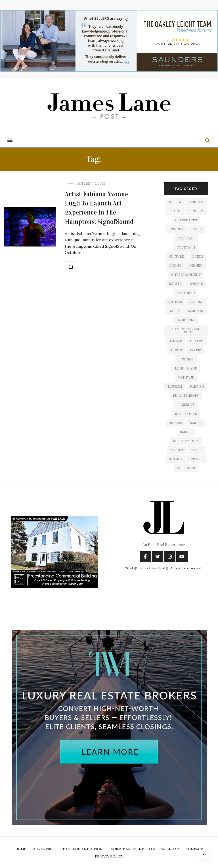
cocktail (186, 238)
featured (186, 293)
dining (175, 266)
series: (196, 423)
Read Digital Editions (82, 849)
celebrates (186, 220)
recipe (176, 423)
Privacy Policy (109, 856)
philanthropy (186, 396)
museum (175, 387)
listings (186, 359)
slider (186, 432)
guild (173, 311)
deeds (198, 256)
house (195, 350)
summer (175, 459)
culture (177, 256)
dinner (196, 266)
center (176, 229)
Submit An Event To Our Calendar (145, 849)
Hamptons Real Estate (186, 331)
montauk (186, 377)
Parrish (197, 387)
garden (197, 302)
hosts (176, 350)
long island (186, 368)
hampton (195, 311)
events (196, 284)
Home (21, 849)
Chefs (197, 229)
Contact (194, 849)
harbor (175, 341)
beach (175, 211)
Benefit (195, 211)
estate (175, 284)
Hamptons (186, 320)
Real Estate (186, 414)
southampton (186, 441)
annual (196, 202)
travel (197, 459)
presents (186, 405)
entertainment (186, 275)
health (197, 341)
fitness (175, 302)
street (177, 450)
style (196, 450)
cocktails (186, 247)
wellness (186, 468)
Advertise (43, 849)
